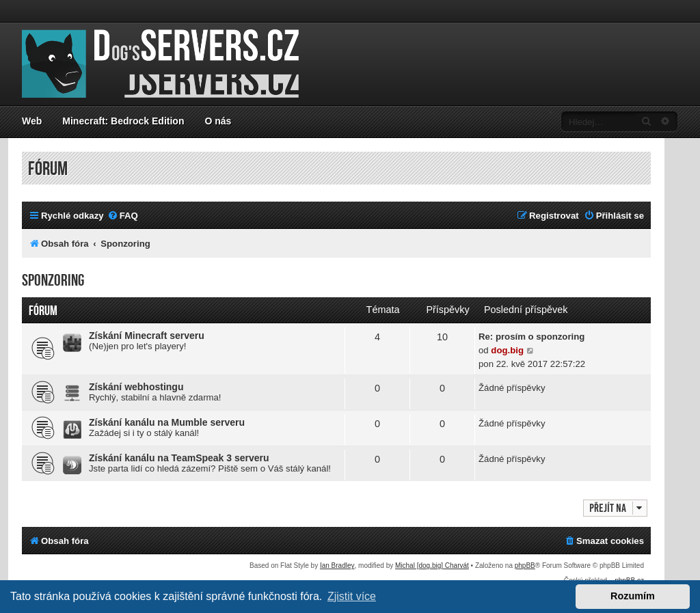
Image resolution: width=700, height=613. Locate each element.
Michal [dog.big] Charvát (432, 566)
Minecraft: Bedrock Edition (123, 121)
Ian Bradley (337, 566)
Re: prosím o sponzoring (531, 337)
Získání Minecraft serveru (147, 336)
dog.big (507, 350)
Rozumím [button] (633, 596)
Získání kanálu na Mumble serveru (167, 422)
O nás (218, 121)
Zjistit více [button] (352, 596)
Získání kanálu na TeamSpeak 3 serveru (179, 458)
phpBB (525, 566)
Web (32, 121)
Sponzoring (53, 281)
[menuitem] (123, 216)
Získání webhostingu (136, 387)
